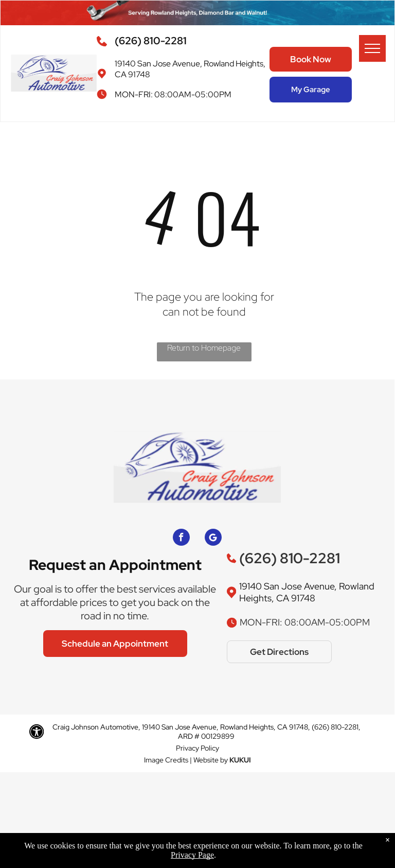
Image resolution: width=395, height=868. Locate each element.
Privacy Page (192, 855)
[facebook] (181, 539)
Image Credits (166, 760)
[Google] (213, 539)
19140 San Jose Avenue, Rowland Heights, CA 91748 (307, 592)
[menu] (372, 48)
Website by (211, 760)
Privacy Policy (197, 748)
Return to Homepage (204, 348)
